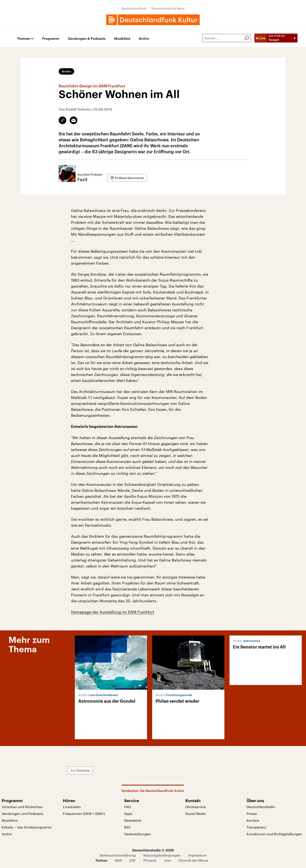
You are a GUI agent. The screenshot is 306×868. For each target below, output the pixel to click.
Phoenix (150, 860)
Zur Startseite (83, 770)
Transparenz (256, 827)
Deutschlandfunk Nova (168, 8)
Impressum (197, 855)
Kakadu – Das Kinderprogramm (27, 827)
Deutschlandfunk (134, 8)
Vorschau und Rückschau (22, 807)
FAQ (127, 807)
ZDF (133, 860)
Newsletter (133, 820)
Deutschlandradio (261, 807)
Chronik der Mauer (193, 860)
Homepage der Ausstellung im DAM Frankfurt (113, 612)
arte (167, 860)
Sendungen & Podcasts (87, 39)
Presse (252, 813)
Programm (51, 39)
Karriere (253, 820)
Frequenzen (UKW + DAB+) (84, 813)
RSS (127, 827)
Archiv (144, 39)
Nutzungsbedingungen (162, 855)
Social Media (195, 813)
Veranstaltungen (137, 834)
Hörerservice (196, 807)
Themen (24, 39)
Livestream (72, 807)
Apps (128, 813)
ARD (118, 860)
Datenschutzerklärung (118, 855)
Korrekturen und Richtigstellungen (274, 834)
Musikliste (122, 39)
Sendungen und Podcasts (22, 813)
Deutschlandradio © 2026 (153, 850)
